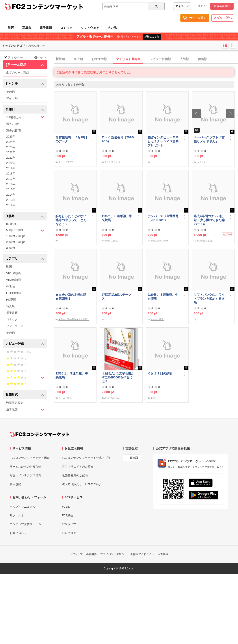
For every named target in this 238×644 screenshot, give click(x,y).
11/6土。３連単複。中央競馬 (117, 218)
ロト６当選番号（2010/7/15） (118, 139)
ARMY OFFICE (112, 398)
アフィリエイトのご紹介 (78, 467)
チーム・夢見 (111, 241)
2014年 (11, 195)
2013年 (11, 200)
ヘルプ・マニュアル (23, 507)
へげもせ (201, 162)
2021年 (11, 158)
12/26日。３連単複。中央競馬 (72, 375)
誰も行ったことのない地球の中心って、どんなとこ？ (71, 220)
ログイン (203, 6)
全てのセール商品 (18, 72)
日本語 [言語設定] (134, 458)
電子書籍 (46, 28)
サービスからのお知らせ (25, 467)
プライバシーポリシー (113, 554)
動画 (11, 28)
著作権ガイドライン (142, 554)
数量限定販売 (15, 403)
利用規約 (15, 484)
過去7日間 (13, 124)
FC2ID (66, 507)
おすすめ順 (99, 59)
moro (153, 398)
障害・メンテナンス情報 (25, 475)
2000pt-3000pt (15, 242)
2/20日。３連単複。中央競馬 (163, 297)
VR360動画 (13, 280)
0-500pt (11, 224)
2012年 (11, 205)
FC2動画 (68, 515)
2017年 (11, 179)
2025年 (11, 137)
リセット (40, 57)
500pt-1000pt (25, 230)
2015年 (11, 189)
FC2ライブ (69, 524)
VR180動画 (13, 273)
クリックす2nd (66, 162)
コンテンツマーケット (55, 7)
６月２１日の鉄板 (160, 373)
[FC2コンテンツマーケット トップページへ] (40, 434)
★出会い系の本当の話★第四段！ (71, 297)
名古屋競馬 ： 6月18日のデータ (71, 139)
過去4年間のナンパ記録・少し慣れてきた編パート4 (209, 220)
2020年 (11, 163)
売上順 (78, 59)
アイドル (12, 98)
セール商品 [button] (25, 65)
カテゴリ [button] (25, 259)
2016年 (11, 184)
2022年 (11, 152)
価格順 (203, 59)
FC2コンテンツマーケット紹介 (30, 458)
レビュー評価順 (160, 59)
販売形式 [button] (25, 395)
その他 (112, 28)
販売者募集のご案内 (75, 475)
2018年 (11, 173)
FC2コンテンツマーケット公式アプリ (86, 458)
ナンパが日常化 (204, 241)
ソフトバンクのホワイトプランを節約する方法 (209, 299)
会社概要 (91, 554)
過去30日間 (13, 131)
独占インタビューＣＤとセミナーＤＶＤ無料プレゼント (163, 141)
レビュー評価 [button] (25, 344)
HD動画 (11, 300)
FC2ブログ (69, 533)
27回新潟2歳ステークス (116, 297)
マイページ (182, 6)
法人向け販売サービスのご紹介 (82, 484)
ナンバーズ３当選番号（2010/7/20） (163, 218)
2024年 (11, 142)
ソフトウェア (90, 28)
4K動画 (11, 286)
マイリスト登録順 (128, 59)
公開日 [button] (25, 109)
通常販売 (25, 410)
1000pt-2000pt (15, 236)
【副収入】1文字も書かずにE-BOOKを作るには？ (118, 377)
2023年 (11, 147)
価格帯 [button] (25, 216)
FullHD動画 (13, 293)
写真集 (27, 28)
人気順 (184, 59)
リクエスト (17, 515)
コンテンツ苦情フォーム (25, 524)
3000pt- (11, 248)
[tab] (146, 59)
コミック (66, 28)
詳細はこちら (152, 37)
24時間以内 (25, 117)
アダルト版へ (223, 18)
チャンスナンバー (113, 162)
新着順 (60, 59)
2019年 (11, 168)
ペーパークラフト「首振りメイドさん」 (209, 139)
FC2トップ (76, 554)
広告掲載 (163, 554)
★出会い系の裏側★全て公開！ (74, 319)
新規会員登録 (222, 6)
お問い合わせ (18, 533)
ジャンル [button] (25, 84)
